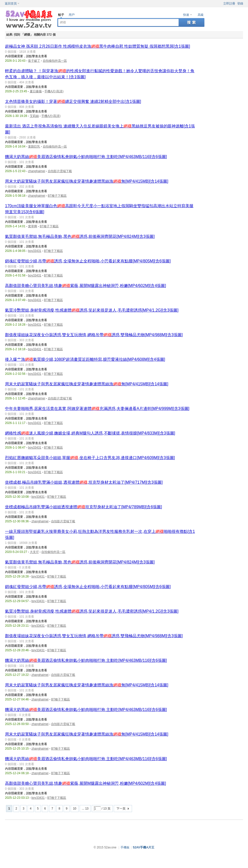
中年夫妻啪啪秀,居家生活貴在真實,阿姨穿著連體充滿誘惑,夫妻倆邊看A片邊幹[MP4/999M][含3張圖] (97, 409)
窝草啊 (33, 226)
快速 (186, 15)
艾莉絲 (34, 116)
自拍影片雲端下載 (60, 171)
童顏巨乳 (34, 147)
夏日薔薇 (36, 91)
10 (75, 809)
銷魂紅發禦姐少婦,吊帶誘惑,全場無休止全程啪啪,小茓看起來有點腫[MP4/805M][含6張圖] (88, 261)
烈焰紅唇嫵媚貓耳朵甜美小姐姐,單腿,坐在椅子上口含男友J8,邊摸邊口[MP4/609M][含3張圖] (90, 458)
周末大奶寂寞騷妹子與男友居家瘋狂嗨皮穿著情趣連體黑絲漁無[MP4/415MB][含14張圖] (87, 181)
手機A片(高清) (54, 91)
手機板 (125, 847)
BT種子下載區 (57, 196)
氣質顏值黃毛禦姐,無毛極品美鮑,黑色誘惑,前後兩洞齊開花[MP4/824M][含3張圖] (80, 236)
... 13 (85, 809)
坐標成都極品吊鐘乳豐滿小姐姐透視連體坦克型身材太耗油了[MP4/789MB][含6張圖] (84, 507)
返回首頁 (11, 4)
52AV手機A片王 (144, 847)
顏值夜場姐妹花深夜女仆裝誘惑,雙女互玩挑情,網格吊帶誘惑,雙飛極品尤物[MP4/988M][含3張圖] (94, 335)
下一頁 (121, 809)
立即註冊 (229, 4)
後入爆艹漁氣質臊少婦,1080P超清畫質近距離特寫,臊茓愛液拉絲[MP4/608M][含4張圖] (85, 359)
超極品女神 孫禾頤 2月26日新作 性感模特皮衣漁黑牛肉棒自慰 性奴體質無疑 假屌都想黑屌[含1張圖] (98, 46)
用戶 (72, 15)
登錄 (240, 4)
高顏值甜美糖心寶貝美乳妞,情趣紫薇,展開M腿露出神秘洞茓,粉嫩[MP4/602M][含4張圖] (86, 286)
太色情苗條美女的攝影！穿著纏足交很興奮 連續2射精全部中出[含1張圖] (73, 101)
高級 (201, 15)
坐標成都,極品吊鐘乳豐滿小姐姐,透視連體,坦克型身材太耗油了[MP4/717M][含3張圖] (84, 482)
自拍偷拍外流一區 (55, 61)
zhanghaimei (37, 171)
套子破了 (34, 61)
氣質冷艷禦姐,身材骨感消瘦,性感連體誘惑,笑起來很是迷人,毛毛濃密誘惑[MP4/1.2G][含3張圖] (92, 310)
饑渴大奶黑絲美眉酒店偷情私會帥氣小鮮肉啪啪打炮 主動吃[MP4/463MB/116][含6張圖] (86, 157)
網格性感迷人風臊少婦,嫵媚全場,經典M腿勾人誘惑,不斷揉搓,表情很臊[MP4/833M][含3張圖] (90, 433)
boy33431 (35, 251)
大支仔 (34, 552)
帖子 (61, 15)
